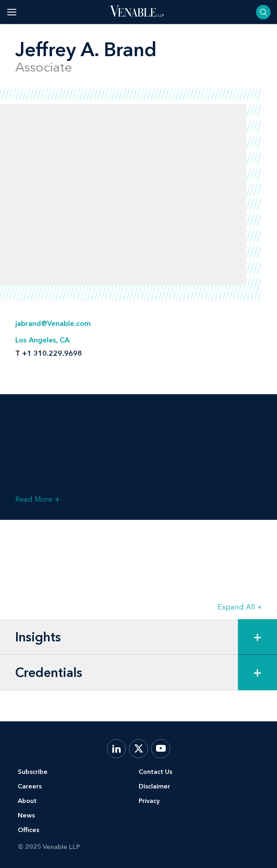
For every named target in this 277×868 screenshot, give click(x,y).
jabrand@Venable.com (53, 324)
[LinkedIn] (116, 749)
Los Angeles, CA (43, 340)
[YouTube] (161, 749)
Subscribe (33, 772)
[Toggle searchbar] (263, 12)
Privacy (149, 801)
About (27, 801)
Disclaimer (154, 786)
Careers (30, 786)
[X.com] (138, 749)
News (26, 815)
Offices (28, 830)
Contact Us (155, 772)
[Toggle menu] (12, 12)
